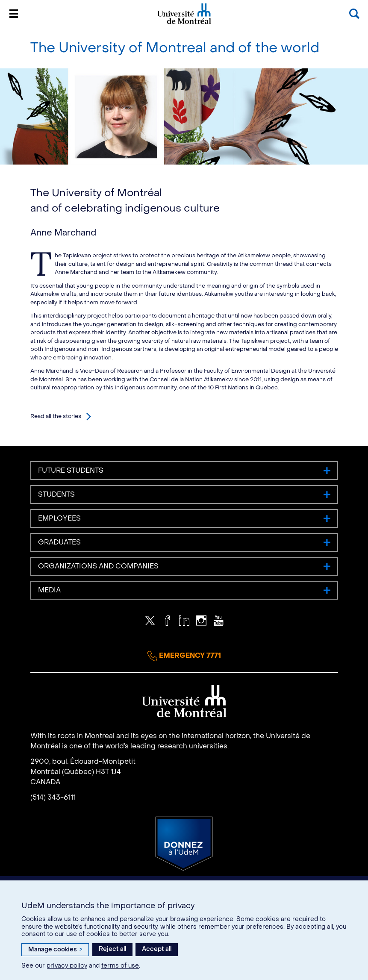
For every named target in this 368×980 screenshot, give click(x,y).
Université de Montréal (184, 23)
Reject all (112, 949)
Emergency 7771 (184, 656)
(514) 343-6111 (53, 797)
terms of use (120, 966)
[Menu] (14, 14)
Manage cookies (55, 949)
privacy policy (67, 966)
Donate (184, 844)
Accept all (157, 949)
